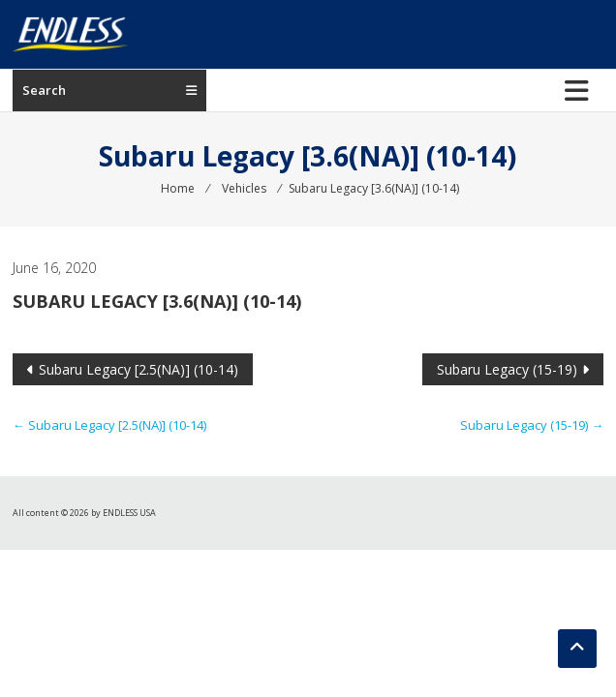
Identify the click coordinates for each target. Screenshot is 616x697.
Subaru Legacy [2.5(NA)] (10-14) (139, 369)
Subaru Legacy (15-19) (507, 369)
